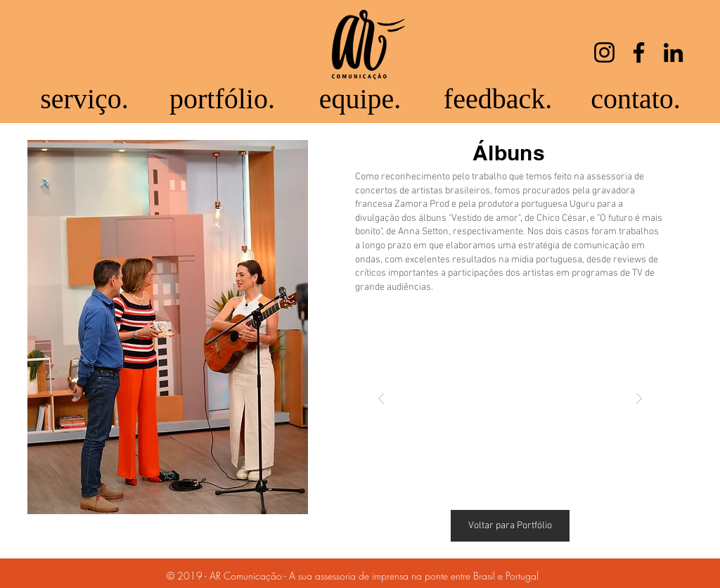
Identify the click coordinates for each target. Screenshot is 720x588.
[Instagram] (604, 52)
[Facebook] (639, 52)
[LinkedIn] (673, 52)
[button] (510, 398)
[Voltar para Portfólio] (510, 526)
